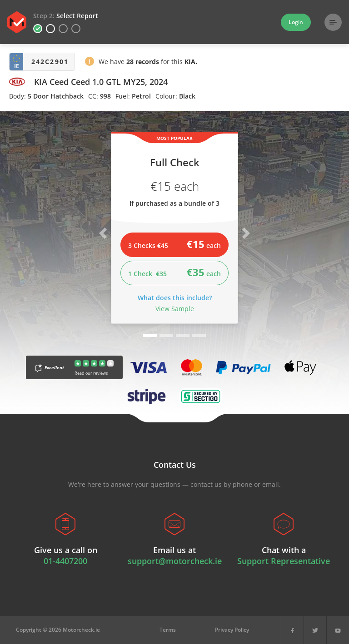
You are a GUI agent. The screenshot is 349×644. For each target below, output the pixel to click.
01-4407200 (65, 561)
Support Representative (284, 561)
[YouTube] (338, 630)
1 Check (174, 272)
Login (296, 22)
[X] (315, 630)
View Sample (175, 309)
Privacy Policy (232, 630)
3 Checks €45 (174, 244)
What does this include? (175, 298)
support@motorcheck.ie (175, 561)
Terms (168, 630)
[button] (90, 63)
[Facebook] (292, 630)
